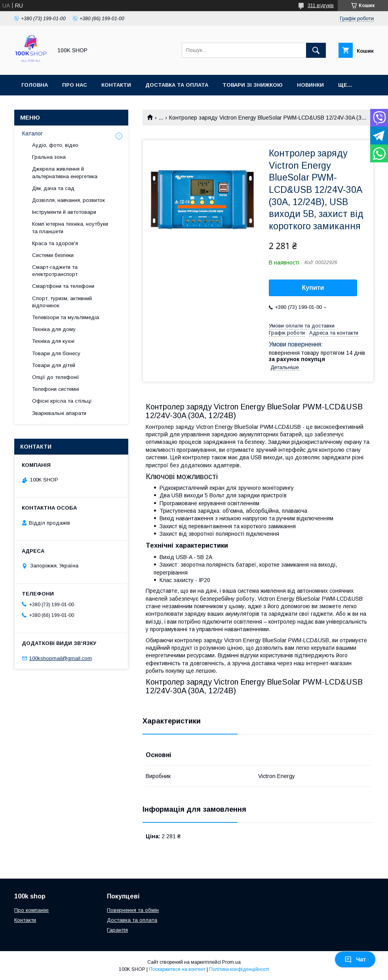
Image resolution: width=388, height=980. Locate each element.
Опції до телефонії (56, 377)
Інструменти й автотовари (64, 212)
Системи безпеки (53, 255)
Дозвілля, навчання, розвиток (68, 200)
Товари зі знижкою (253, 85)
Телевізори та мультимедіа (66, 317)
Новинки (310, 85)
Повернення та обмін (133, 910)
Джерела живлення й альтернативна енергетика (65, 172)
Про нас (75, 85)
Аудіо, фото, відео (55, 145)
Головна (35, 85)
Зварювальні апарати (59, 413)
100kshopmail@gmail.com (61, 658)
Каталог (32, 133)
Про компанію (31, 910)
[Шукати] (316, 50)
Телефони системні (56, 389)
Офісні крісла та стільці (62, 401)
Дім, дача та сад (53, 188)
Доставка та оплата (177, 85)
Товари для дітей (54, 365)
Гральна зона (49, 157)
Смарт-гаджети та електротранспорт (55, 271)
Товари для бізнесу (56, 353)
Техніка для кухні (53, 341)
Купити (313, 288)
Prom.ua (231, 962)
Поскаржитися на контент (177, 969)
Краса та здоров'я (55, 243)
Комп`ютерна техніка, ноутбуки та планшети (70, 227)
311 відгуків (321, 6)
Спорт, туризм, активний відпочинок (62, 302)
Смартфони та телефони (63, 286)
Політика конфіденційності (239, 969)
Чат (355, 959)
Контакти (116, 85)
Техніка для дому (54, 329)
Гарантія (117, 930)
